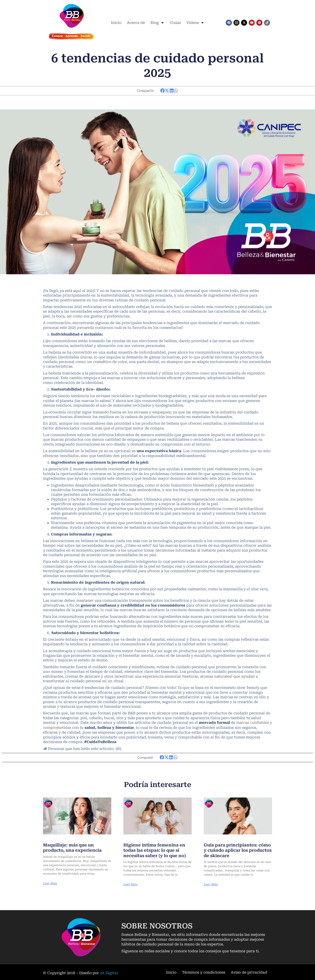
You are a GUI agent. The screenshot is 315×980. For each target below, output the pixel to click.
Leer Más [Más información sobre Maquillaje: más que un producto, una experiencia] (50, 883)
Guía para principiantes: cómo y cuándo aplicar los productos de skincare (234, 850)
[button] (163, 91)
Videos (195, 23)
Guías (175, 23)
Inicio (116, 23)
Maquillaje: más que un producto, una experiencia (74, 847)
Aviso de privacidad (249, 972)
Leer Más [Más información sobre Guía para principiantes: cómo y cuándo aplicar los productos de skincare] (211, 884)
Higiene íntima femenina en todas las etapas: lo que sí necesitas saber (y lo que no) (156, 850)
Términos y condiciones (204, 972)
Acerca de (136, 23)
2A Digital (109, 972)
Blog (157, 23)
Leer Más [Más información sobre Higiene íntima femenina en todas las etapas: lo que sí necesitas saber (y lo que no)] (131, 884)
